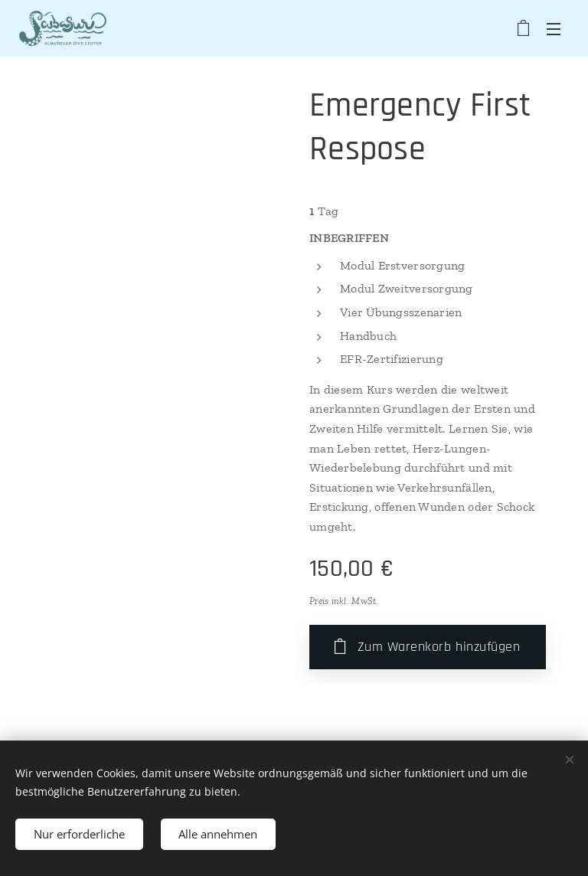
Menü (554, 29)
